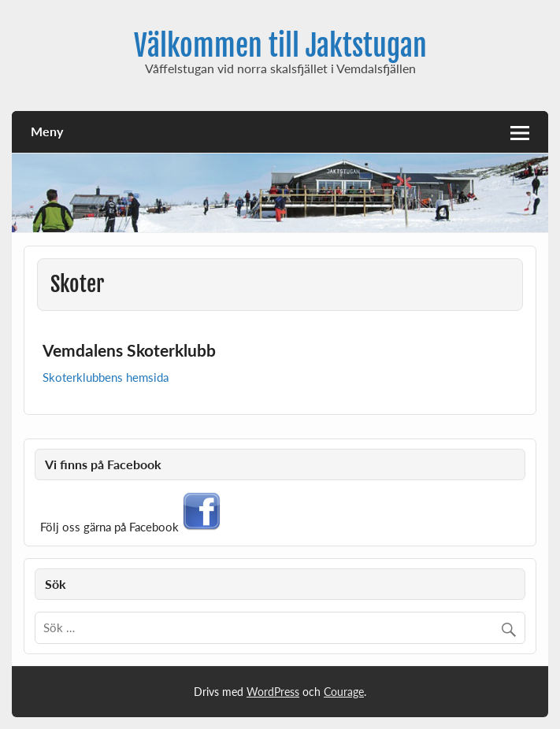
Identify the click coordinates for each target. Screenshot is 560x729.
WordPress (273, 692)
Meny (47, 131)
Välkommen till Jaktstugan (280, 46)
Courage (344, 692)
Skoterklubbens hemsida (106, 377)
